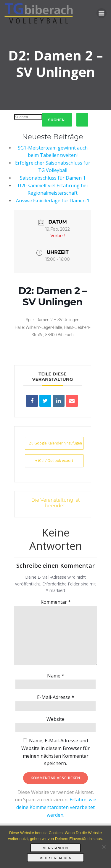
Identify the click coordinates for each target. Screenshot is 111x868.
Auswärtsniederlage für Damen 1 (53, 201)
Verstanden (55, 848)
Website (55, 719)
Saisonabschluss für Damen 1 (53, 178)
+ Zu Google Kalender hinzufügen (54, 443)
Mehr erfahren (55, 858)
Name (56, 676)
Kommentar (56, 602)
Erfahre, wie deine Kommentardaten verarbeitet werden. (56, 807)
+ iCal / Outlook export (54, 461)
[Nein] (104, 847)
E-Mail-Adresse (56, 697)
